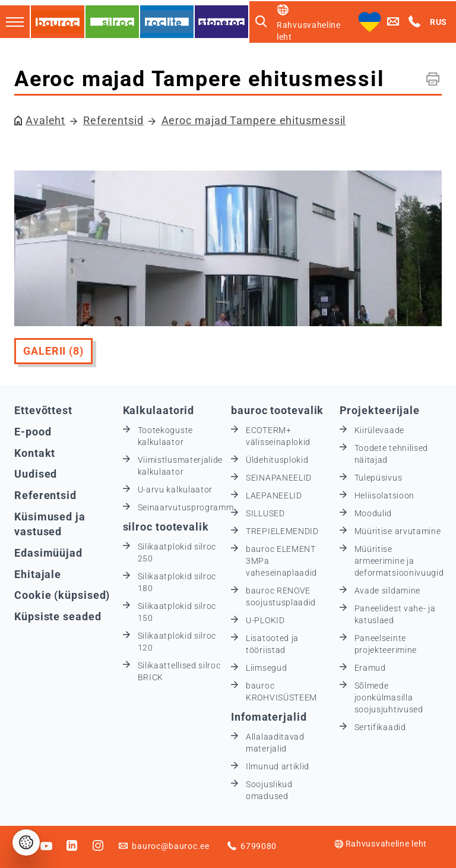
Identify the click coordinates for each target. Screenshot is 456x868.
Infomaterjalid (269, 717)
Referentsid (113, 120)
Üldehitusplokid (277, 460)
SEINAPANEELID (279, 478)
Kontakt (35, 453)
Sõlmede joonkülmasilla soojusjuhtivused (389, 697)
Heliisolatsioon (385, 495)
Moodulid (373, 513)
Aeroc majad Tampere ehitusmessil (254, 120)
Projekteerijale (380, 410)
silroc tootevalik (166, 527)
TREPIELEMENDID (282, 531)
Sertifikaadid (380, 727)
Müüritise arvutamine (398, 531)
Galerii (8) (53, 351)
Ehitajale (38, 574)
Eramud (370, 668)
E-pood (33, 432)
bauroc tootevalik (277, 410)
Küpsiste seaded (58, 616)
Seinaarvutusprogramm (186, 507)
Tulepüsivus (379, 478)
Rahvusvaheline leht (381, 844)
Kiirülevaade (379, 430)
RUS (438, 22)
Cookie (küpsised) (62, 595)
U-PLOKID (265, 620)
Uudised (36, 474)
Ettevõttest (43, 410)
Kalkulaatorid (159, 410)
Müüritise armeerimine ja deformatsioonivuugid (399, 561)
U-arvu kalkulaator (175, 490)
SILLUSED (265, 513)
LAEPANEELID (274, 495)
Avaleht (45, 120)
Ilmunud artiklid (278, 766)
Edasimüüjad (48, 553)
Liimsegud (266, 668)
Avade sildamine (388, 591)
